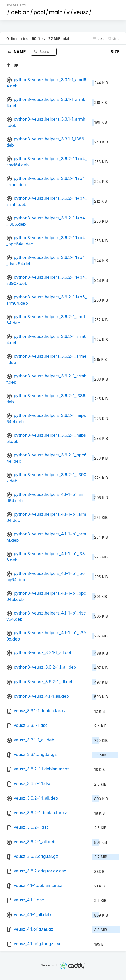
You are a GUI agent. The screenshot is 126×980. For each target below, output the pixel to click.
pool (39, 12)
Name (20, 51)
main (56, 12)
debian (20, 12)
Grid (114, 38)
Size (115, 52)
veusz (81, 12)
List (98, 38)
